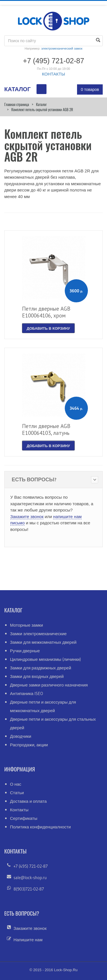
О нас (16, 784)
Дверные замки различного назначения (49, 685)
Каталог (41, 104)
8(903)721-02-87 (29, 889)
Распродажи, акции (29, 745)
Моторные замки (27, 625)
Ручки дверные (25, 651)
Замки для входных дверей (37, 676)
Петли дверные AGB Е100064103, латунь (46, 429)
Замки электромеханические (38, 634)
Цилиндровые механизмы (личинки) (46, 659)
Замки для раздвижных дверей (41, 668)
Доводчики (21, 736)
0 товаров (90, 89)
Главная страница (17, 104)
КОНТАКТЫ (53, 74)
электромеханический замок (62, 48)
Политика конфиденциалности (40, 827)
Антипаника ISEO (27, 693)
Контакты (19, 810)
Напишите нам (28, 940)
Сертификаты (24, 818)
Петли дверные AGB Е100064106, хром (46, 312)
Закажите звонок (27, 517)
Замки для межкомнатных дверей (43, 642)
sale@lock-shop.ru (30, 878)
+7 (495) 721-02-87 (31, 866)
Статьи (17, 793)
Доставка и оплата (28, 801)
